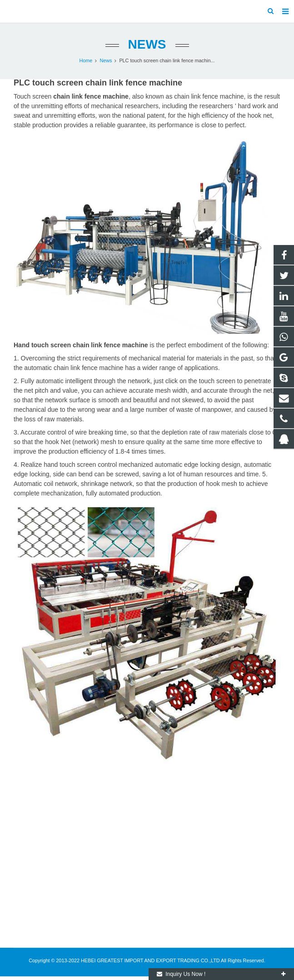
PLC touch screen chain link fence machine (98, 83)
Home (86, 60)
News (147, 44)
